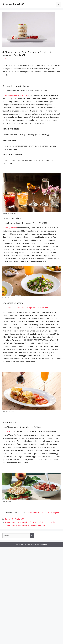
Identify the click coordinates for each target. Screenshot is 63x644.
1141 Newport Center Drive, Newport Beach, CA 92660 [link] (25, 307)
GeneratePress (43, 545)
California (16, 519)
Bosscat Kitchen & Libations (16, 95)
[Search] (32, 536)
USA (22, 519)
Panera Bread (8, 432)
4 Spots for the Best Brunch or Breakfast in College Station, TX (30, 522)
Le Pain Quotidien (10, 228)
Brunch (8, 519)
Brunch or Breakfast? (13, 4)
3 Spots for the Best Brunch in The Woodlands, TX (25, 525)
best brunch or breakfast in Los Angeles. (44, 513)
